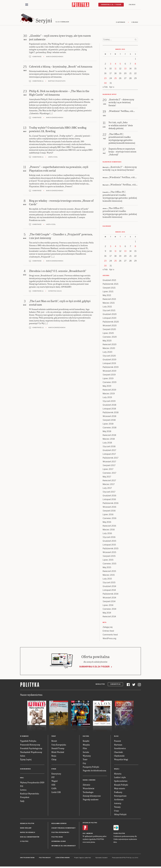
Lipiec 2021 (108, 292)
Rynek (54, 770)
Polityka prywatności (60, 833)
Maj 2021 (107, 296)
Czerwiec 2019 (109, 383)
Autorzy (118, 804)
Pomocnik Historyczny (30, 745)
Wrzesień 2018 (109, 417)
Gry (84, 764)
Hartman (118, 745)
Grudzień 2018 (109, 406)
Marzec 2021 (109, 304)
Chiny (54, 760)
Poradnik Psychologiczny (31, 749)
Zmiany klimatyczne (92, 797)
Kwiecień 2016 (109, 527)
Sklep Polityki (120, 815)
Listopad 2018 (109, 409)
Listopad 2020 (109, 319)
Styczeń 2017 (109, 493)
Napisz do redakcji (28, 833)
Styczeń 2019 (109, 402)
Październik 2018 (111, 413)
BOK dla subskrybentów (30, 838)
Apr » (112, 88)
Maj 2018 (107, 432)
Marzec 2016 (109, 530)
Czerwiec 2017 (109, 474)
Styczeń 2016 (109, 538)
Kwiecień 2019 (109, 391)
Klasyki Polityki (121, 785)
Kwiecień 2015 (109, 572)
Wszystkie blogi (121, 760)
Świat (54, 737)
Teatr (85, 760)
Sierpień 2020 (109, 330)
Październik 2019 (111, 368)
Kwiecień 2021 (109, 300)
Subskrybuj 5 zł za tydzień (94, 667)
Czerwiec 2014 (109, 610)
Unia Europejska (59, 745)
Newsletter (100, 685)
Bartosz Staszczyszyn (57, 82)
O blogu (135, 23)
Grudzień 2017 (109, 451)
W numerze (24, 737)
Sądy (22, 802)
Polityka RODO (57, 838)
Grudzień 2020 (110, 315)
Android (90, 834)
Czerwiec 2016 (109, 519)
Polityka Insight (45, 858)
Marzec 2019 (109, 394)
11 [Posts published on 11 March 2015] (115, 69)
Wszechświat (89, 789)
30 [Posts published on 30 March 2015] (105, 84)
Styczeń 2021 (109, 311)
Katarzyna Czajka (55, 292)
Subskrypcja (115, 685)
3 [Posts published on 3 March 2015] (111, 65)
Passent (118, 742)
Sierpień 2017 (109, 466)
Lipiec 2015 (108, 561)
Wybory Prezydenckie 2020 (32, 783)
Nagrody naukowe (91, 800)
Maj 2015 (107, 568)
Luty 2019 (107, 398)
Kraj (22, 779)
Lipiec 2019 (108, 379)
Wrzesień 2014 (109, 598)
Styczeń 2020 (109, 357)
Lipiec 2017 (108, 470)
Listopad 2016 (109, 500)
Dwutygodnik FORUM (27, 858)
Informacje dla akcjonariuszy (64, 847)
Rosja (54, 756)
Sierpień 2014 (109, 602)
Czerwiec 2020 (110, 338)
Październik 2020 (111, 323)
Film (85, 749)
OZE (53, 785)
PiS (22, 787)
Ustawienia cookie (59, 842)
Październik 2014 (110, 595)
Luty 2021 (107, 307)
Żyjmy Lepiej (26, 760)
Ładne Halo (88, 858)
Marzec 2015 (109, 576)
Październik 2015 (110, 549)
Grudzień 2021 (109, 281)
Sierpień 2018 (109, 421)
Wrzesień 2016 (109, 508)
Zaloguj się (108, 628)
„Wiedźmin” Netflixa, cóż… (123, 178)
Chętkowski (119, 756)
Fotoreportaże (120, 797)
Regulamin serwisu (59, 824)
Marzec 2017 (109, 485)
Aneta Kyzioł (53, 158)
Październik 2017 (110, 459)
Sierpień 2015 (109, 557)
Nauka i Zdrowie (89, 781)
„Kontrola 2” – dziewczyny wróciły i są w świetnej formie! (120, 169)
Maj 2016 (107, 523)
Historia (118, 774)
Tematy (117, 808)
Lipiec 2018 (108, 425)
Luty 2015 (107, 579)
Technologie (88, 793)
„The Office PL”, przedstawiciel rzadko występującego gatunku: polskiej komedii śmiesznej (120, 197)
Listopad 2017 (109, 455)
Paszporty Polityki (91, 768)
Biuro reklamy (26, 829)
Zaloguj (132, 5)
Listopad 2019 (109, 364)
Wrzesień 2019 (109, 372)
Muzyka (86, 745)
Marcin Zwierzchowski (55, 57)
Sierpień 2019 (109, 375)
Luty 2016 (107, 534)
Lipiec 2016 (108, 515)
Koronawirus (25, 770)
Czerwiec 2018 (109, 428)
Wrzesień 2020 (110, 326)
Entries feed (108, 632)
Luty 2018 (107, 443)
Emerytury (56, 774)
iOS (84, 834)
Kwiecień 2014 (109, 617)
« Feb (105, 88)
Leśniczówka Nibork (62, 858)
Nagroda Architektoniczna (94, 771)
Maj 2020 (107, 341)
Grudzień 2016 (109, 496)
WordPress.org (109, 639)
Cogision (81, 858)
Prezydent (25, 798)
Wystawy (87, 756)
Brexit (54, 742)
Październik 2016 (111, 504)
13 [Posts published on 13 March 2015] (125, 69)
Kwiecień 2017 (109, 481)
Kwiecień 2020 (110, 345)
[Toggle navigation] (27, 5)
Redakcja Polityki (27, 824)
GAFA (54, 789)
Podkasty (118, 793)
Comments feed (110, 635)
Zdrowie (86, 785)
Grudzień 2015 (109, 542)
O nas (116, 811)
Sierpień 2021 (109, 289)
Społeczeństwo (121, 782)
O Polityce (24, 842)
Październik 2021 (110, 285)
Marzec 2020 (109, 349)
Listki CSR (56, 793)
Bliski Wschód (58, 753)
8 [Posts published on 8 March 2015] (135, 65)
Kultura (86, 737)
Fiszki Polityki (119, 834)
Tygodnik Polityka (28, 742)
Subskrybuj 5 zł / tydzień (111, 5)
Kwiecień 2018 (109, 436)
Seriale (86, 753)
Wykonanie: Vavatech (102, 858)
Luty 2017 (107, 489)
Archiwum (119, 800)
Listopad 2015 (109, 545)
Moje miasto (119, 789)
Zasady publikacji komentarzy (63, 829)
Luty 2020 (107, 353)
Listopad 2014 (109, 591)
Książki (86, 742)
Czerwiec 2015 (109, 564)
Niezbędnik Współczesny (31, 753)
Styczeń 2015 (109, 583)
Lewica (23, 791)
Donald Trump (58, 749)
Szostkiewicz (120, 749)
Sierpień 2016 (109, 511)
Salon (23, 756)
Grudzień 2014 (109, 587)
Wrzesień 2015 (109, 553)
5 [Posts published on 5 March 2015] (120, 65)
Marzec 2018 (109, 440)
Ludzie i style (120, 778)
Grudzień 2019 (109, 360)
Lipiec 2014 (108, 606)
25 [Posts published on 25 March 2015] (115, 79)
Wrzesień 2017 (109, 462)
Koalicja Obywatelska (30, 794)
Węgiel (55, 782)
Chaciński (118, 753)
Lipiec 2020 (108, 334)
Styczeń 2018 (109, 447)
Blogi (116, 737)
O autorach (121, 23)
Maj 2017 (107, 477)
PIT (53, 778)
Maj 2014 (107, 613)
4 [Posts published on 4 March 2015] (115, 65)
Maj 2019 (107, 387)
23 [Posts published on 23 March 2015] (105, 79)
